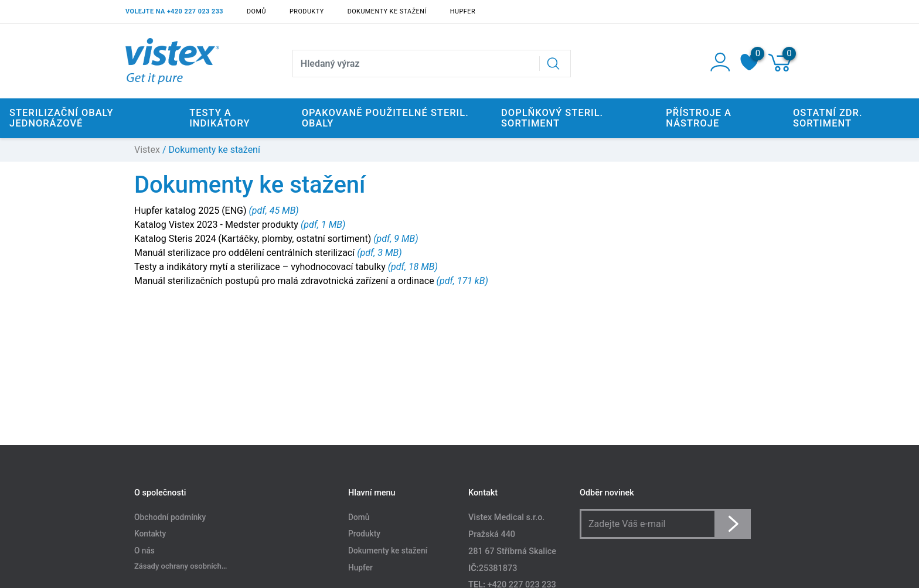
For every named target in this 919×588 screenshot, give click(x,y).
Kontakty (150, 534)
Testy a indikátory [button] (219, 118)
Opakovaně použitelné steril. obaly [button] (385, 118)
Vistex (147, 150)
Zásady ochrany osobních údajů (188, 566)
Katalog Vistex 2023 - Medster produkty (217, 225)
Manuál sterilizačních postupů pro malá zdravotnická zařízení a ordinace (285, 281)
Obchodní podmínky (170, 517)
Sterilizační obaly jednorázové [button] (62, 118)
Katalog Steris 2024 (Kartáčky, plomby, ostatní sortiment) (254, 239)
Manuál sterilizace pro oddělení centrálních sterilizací (246, 253)
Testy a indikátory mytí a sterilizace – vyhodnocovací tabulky (261, 267)
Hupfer (463, 11)
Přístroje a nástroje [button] (699, 118)
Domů (256, 11)
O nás (144, 551)
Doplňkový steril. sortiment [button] (552, 118)
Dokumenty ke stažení (387, 11)
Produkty (307, 11)
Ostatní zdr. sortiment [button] (828, 118)
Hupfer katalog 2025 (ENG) (192, 211)
